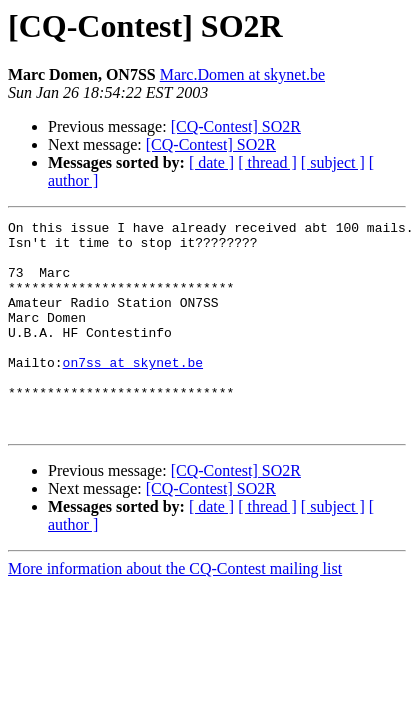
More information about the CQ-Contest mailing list (175, 610)
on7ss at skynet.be (133, 392)
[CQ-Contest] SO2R (236, 126)
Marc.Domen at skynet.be (242, 74)
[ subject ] (333, 162)
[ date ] (211, 162)
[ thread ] (267, 162)
